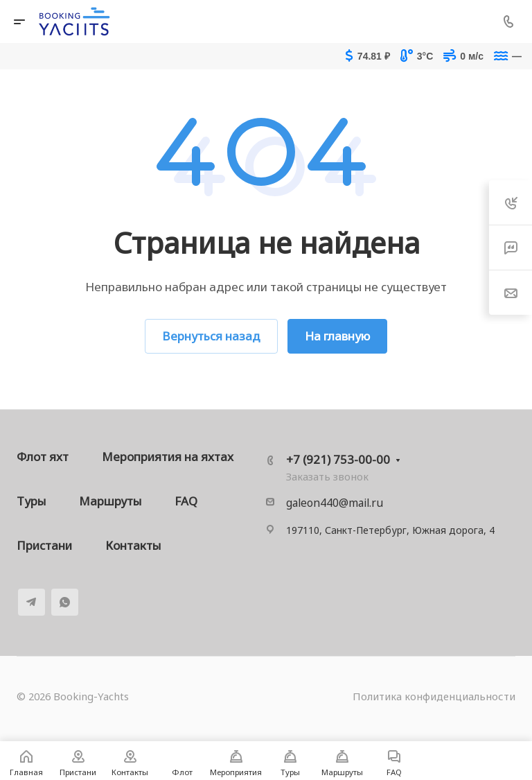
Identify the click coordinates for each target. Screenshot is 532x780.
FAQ (186, 501)
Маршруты (110, 501)
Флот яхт (43, 457)
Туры (31, 501)
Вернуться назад (211, 336)
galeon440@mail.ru (335, 503)
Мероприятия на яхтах (168, 457)
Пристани (44, 545)
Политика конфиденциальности (434, 696)
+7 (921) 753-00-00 (338, 459)
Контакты (133, 545)
